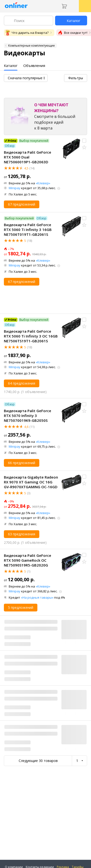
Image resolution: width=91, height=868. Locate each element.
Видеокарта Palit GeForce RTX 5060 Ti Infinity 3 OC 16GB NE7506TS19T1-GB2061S (31, 336)
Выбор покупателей (34, 141)
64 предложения (22, 383)
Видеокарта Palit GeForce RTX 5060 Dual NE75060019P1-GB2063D (28, 157)
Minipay (15, 188)
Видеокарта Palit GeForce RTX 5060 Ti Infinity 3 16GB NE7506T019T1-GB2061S (28, 230)
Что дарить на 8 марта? (27, 33)
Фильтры (76, 78)
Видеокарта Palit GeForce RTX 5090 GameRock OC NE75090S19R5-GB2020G (28, 560)
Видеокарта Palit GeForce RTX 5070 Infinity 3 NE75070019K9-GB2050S (28, 416)
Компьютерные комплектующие (32, 46)
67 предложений (22, 204)
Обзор (10, 146)
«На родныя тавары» (37, 597)
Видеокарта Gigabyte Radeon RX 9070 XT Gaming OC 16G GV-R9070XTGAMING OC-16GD (31, 482)
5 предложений (21, 607)
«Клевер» (43, 183)
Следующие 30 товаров (38, 761)
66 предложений (22, 463)
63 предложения (22, 534)
